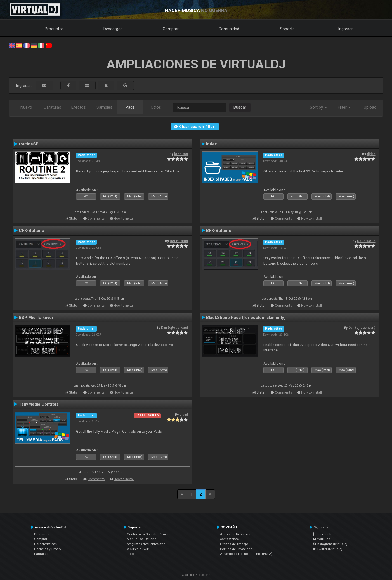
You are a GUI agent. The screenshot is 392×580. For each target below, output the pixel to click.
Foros (131, 554)
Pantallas (41, 554)
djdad (371, 154)
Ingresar (346, 29)
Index (212, 144)
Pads (130, 107)
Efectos (79, 107)
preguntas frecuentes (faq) (147, 544)
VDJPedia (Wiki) (139, 549)
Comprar (171, 29)
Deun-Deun (179, 241)
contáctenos (229, 539)
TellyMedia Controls (39, 404)
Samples (104, 107)
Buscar (240, 107)
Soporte (287, 29)
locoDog (181, 154)
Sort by (318, 107)
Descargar (113, 29)
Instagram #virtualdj (330, 544)
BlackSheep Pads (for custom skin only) (246, 318)
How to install (124, 219)
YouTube (321, 539)
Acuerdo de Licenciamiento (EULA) (246, 554)
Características (45, 544)
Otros (156, 107)
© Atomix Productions (196, 575)
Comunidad (229, 29)
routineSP (29, 144)
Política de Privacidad (236, 549)
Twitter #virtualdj (328, 549)
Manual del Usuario (142, 539)
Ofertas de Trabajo (234, 544)
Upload (370, 107)
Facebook (322, 534)
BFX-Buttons (219, 231)
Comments (96, 219)
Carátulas (52, 107)
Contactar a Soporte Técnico (148, 534)
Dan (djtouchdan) (174, 328)
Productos (54, 29)
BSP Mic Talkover (36, 318)
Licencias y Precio (47, 549)
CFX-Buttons (31, 231)
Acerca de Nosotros (235, 534)
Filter (344, 107)
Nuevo (26, 107)
